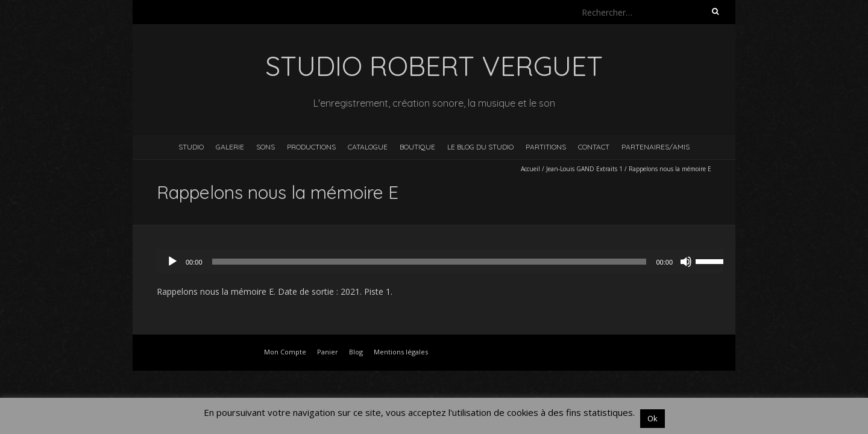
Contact (594, 147)
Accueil (530, 169)
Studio (191, 147)
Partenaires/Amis (656, 147)
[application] (446, 262)
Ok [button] (653, 418)
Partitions (546, 147)
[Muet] (686, 262)
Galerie (230, 147)
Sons (266, 147)
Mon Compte (285, 352)
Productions (311, 147)
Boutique (417, 147)
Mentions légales (401, 352)
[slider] (429, 262)
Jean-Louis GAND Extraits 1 (584, 169)
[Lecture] (172, 262)
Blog (356, 352)
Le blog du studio (480, 147)
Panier (328, 352)
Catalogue (368, 147)
